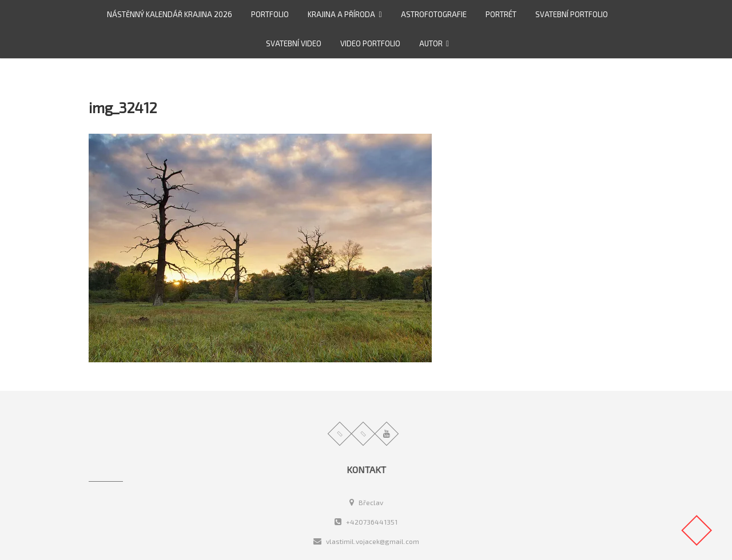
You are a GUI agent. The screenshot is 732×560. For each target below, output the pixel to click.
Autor (431, 43)
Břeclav (366, 502)
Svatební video (294, 43)
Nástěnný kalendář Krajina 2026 (170, 14)
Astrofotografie (434, 14)
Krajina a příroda (341, 14)
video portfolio (370, 43)
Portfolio (270, 14)
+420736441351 (366, 522)
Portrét (501, 14)
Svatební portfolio (572, 14)
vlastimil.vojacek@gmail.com (366, 541)
